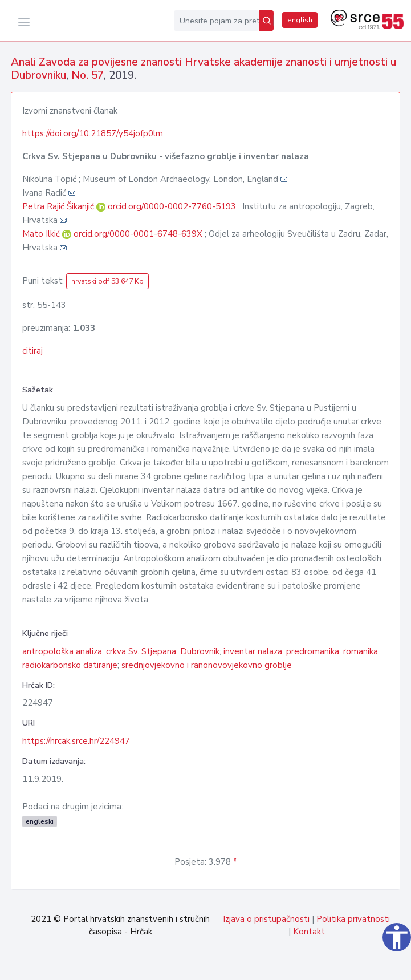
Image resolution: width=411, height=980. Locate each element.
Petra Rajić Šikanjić (59, 206)
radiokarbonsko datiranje (70, 665)
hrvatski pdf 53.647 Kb (107, 281)
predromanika (313, 651)
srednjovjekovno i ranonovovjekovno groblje (207, 665)
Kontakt (309, 932)
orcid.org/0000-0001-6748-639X (138, 234)
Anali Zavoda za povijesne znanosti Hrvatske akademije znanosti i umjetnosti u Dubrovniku (204, 69)
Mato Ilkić (42, 234)
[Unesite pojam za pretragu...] (216, 21)
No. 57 (88, 75)
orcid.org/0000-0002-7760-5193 (172, 206)
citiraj (32, 351)
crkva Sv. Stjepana (141, 651)
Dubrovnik (200, 651)
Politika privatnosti (353, 919)
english (300, 20)
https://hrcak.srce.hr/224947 (76, 741)
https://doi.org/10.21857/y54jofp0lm (93, 133)
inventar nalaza (253, 651)
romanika (361, 651)
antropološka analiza (62, 651)
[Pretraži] (266, 21)
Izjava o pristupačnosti (266, 919)
